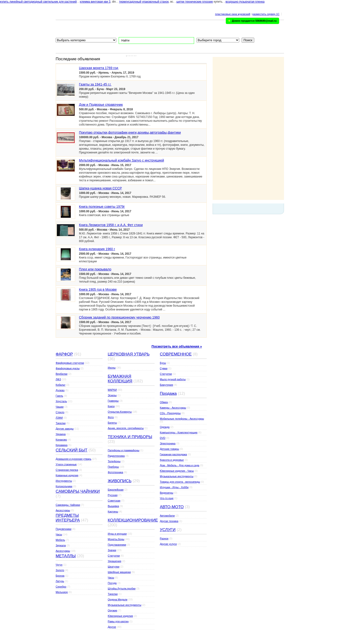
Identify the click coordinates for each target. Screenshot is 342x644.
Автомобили (167, 516)
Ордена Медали (117, 599)
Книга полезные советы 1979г (102, 207)
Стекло (60, 412)
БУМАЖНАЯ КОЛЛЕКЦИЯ (120, 379)
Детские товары (169, 449)
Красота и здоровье (172, 460)
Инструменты (64, 481)
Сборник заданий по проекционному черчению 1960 (119, 317)
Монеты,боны (116, 539)
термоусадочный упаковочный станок (144, 2)
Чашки (60, 407)
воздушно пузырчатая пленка (245, 2)
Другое (112, 627)
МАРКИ (112, 390)
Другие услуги (168, 544)
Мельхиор (62, 592)
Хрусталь (61, 401)
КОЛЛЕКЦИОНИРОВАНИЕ (133, 520)
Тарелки (61, 423)
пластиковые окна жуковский (233, 14)
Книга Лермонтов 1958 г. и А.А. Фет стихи (111, 225)
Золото (60, 570)
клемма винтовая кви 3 (95, 2)
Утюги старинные (66, 464)
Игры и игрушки (117, 534)
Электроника (168, 443)
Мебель (60, 540)
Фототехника (115, 472)
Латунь (60, 581)
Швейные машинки (119, 572)
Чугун (59, 565)
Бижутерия (166, 385)
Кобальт (61, 385)
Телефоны (114, 461)
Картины (113, 512)
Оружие (112, 610)
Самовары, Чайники (68, 505)
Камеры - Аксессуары (173, 408)
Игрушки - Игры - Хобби (174, 487)
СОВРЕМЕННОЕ (176, 354)
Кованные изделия (67, 475)
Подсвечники (64, 529)
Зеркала (61, 545)
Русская (113, 495)
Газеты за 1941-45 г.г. (95, 84)
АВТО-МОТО (172, 507)
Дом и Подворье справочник (101, 105)
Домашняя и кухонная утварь (73, 459)
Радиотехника (116, 456)
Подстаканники (117, 545)
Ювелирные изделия (120, 616)
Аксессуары (63, 510)
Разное (164, 538)
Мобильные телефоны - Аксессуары (182, 419)
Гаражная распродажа (173, 454)
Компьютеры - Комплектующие (179, 432)
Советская (114, 501)
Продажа (168, 393)
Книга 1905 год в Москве (98, 289)
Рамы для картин (118, 621)
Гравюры (113, 401)
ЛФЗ (58, 379)
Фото (111, 417)
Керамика (62, 445)
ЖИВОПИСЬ (120, 481)
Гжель (59, 396)
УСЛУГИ (168, 530)
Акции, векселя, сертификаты (126, 428)
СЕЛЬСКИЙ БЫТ (72, 450)
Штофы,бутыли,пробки (122, 588)
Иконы (112, 368)
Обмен (164, 402)
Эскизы (112, 395)
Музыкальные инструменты (125, 605)
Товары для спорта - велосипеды (180, 482)
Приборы (113, 467)
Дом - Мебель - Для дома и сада (180, 465)
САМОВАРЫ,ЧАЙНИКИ (78, 491)
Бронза (60, 576)
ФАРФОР (64, 354)
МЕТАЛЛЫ (66, 556)
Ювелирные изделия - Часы (177, 471)
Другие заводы (65, 429)
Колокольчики (64, 486)
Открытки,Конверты (120, 412)
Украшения (115, 561)
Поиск (248, 40)
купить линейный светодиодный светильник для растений (38, 2)
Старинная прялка (67, 470)
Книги (111, 406)
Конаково (61, 440)
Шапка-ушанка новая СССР (100, 188)
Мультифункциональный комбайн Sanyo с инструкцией (122, 160)
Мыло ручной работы (173, 379)
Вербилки (61, 374)
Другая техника (169, 521)
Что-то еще (167, 498)
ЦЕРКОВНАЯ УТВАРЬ (129, 354)
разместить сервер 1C (266, 14)
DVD (163, 438)
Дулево (60, 390)
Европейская (116, 490)
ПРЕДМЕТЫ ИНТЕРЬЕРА (68, 518)
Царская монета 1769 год (99, 68)
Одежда (165, 427)
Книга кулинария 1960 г (97, 249)
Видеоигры (166, 493)
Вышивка (113, 506)
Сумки (164, 368)
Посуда (112, 583)
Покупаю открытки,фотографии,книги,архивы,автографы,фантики (130, 132)
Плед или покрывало (95, 269)
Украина (61, 434)
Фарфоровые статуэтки (70, 363)
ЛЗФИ (59, 418)
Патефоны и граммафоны (124, 450)
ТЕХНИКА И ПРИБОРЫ (130, 437)
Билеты (112, 423)
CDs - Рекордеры (170, 413)
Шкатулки (114, 567)
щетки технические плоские (195, 2)
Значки (112, 550)
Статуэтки (114, 556)
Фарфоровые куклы (68, 368)
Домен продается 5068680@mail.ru (254, 21)
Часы (59, 534)
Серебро (61, 587)
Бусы (163, 363)
